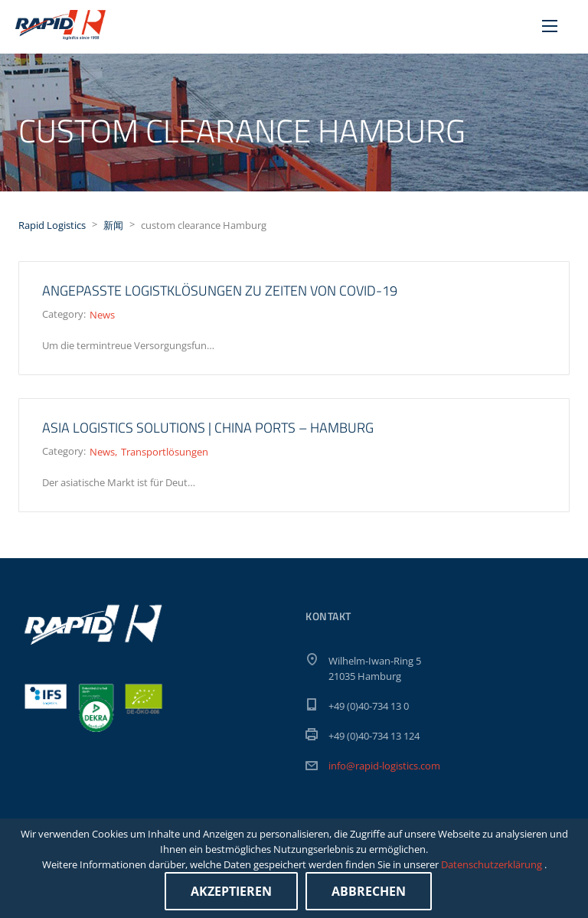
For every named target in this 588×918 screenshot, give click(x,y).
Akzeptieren (231, 891)
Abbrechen (369, 891)
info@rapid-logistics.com (384, 766)
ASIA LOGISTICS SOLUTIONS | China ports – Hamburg (208, 428)
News (102, 315)
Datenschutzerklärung (493, 864)
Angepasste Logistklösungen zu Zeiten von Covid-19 (220, 291)
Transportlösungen (165, 452)
